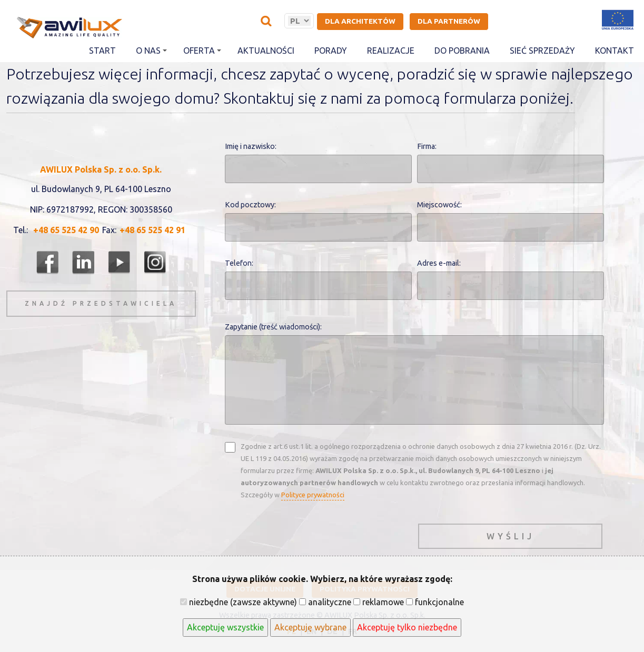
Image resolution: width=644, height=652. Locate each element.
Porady (331, 51)
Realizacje (391, 51)
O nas (151, 51)
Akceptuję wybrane (310, 627)
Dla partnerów (449, 21)
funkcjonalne (435, 602)
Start (102, 51)
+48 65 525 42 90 (66, 230)
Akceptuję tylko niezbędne (407, 627)
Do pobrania (462, 51)
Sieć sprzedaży (542, 51)
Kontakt (615, 51)
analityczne (325, 602)
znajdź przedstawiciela (101, 303)
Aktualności (266, 51)
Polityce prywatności (313, 495)
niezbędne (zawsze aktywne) (239, 602)
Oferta (202, 51)
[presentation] (305, 534)
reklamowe (379, 602)
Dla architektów (360, 21)
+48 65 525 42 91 (152, 230)
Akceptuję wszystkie (225, 627)
